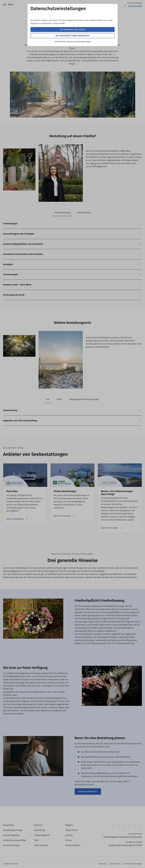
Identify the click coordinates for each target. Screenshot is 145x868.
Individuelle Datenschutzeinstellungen (72, 42)
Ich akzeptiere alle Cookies (73, 29)
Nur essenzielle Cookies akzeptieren (73, 36)
